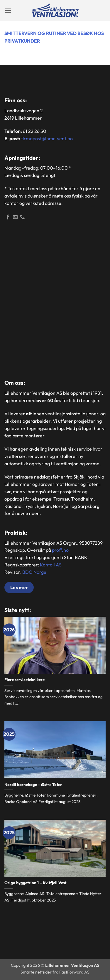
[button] (8, 10)
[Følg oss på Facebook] (8, 217)
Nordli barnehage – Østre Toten (33, 785)
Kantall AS (51, 565)
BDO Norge (34, 572)
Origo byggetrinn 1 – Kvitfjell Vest (35, 883)
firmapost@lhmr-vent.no (47, 138)
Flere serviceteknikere (24, 680)
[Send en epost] (15, 217)
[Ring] (22, 217)
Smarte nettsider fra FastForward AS (55, 972)
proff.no (60, 550)
